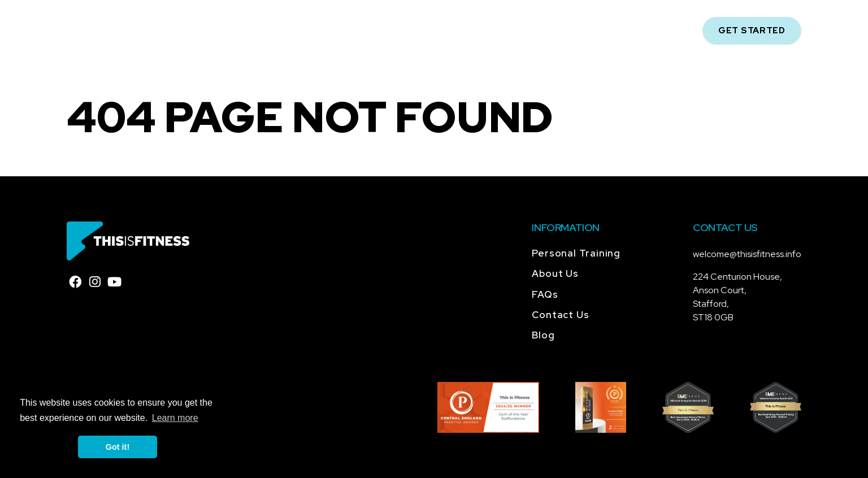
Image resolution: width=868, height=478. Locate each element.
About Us (289, 31)
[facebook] (75, 283)
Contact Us (566, 31)
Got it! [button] (118, 447)
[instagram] (95, 283)
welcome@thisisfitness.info (747, 254)
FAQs (458, 31)
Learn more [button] (175, 418)
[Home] (112, 31)
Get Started (752, 31)
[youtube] (115, 283)
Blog (504, 31)
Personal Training (379, 31)
